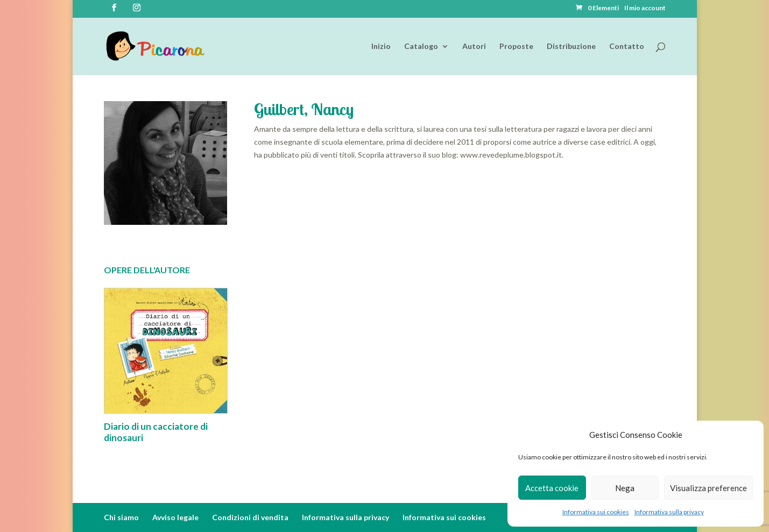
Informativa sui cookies (596, 512)
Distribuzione (571, 47)
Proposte (516, 47)
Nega (625, 488)
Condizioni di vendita (250, 517)
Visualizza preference (708, 488)
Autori (474, 47)
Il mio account (645, 8)
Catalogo (421, 47)
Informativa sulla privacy (669, 512)
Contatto (627, 47)
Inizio (381, 47)
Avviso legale (175, 517)
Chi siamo (121, 517)
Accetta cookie (552, 488)
